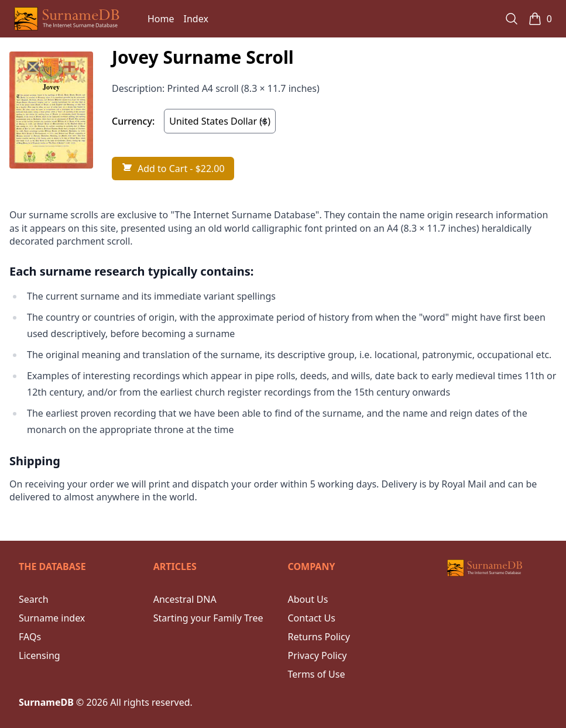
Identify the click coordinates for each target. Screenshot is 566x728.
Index (196, 19)
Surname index (52, 618)
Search (34, 599)
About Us (308, 599)
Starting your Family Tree (208, 618)
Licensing (40, 655)
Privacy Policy (318, 655)
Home (161, 19)
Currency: (133, 121)
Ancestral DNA (185, 599)
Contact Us (312, 618)
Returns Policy (319, 637)
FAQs (30, 637)
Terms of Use (317, 674)
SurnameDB (46, 702)
